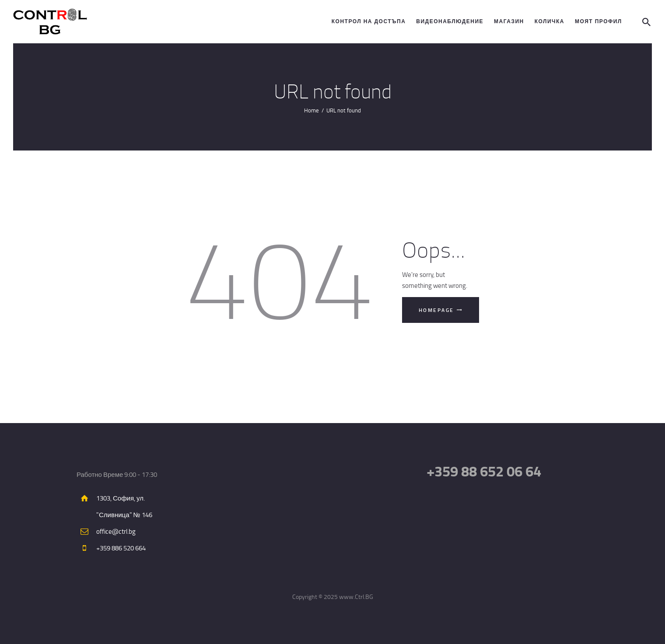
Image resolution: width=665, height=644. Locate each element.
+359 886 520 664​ (121, 548)
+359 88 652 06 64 (484, 471)
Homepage (436, 310)
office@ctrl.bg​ (116, 531)
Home (311, 110)
